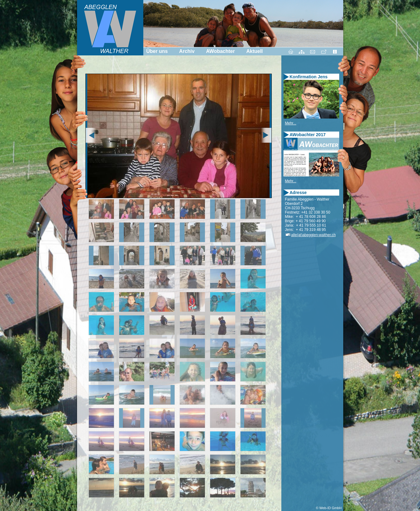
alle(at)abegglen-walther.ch (310, 235)
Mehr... (291, 123)
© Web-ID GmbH (329, 508)
